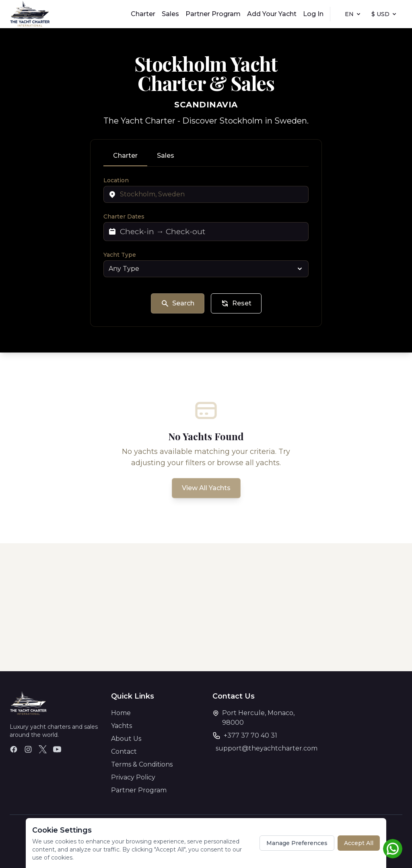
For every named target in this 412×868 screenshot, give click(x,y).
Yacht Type (120, 255)
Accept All (359, 843)
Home (121, 713)
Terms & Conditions (142, 764)
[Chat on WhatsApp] (393, 849)
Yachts (122, 726)
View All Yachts (206, 488)
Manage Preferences (297, 843)
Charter (143, 14)
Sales (170, 14)
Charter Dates (124, 216)
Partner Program (213, 14)
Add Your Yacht (272, 14)
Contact (124, 752)
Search (178, 303)
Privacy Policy (133, 777)
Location (116, 180)
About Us (126, 739)
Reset (236, 303)
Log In (313, 14)
